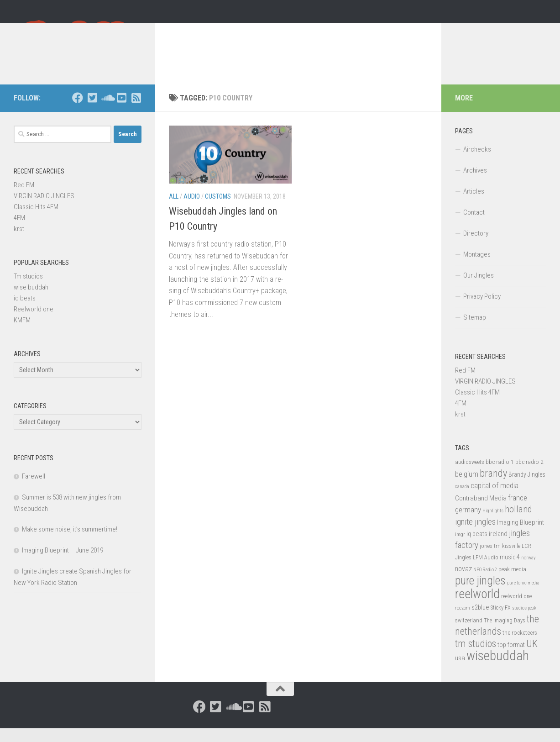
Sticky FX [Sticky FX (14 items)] (501, 621)
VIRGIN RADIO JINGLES (44, 210)
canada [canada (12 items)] (462, 500)
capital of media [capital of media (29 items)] (495, 499)
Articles (474, 205)
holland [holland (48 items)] (518, 523)
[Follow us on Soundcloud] (107, 111)
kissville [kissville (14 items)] (511, 560)
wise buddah (31, 301)
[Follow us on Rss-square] (136, 111)
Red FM (24, 199)
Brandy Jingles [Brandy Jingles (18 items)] (527, 488)
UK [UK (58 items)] (532, 657)
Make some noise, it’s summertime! (70, 543)
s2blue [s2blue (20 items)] (480, 621)
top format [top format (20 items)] (511, 658)
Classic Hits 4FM (36, 221)
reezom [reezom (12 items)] (463, 622)
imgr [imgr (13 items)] (460, 548)
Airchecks (477, 163)
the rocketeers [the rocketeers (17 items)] (520, 646)
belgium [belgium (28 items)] (467, 488)
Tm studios (28, 290)
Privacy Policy (482, 310)
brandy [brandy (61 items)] (493, 487)
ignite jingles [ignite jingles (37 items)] (475, 536)
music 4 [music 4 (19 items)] (510, 571)
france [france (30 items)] (518, 511)
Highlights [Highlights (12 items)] (493, 524)
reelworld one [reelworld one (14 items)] (516, 610)
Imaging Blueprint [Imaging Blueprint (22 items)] (521, 536)
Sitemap (475, 331)
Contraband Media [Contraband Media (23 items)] (481, 512)
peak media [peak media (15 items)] (512, 583)
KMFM (22, 334)
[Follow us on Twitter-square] (92, 111)
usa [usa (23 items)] (460, 672)
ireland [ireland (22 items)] (498, 547)
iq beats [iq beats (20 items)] (477, 547)
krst (19, 242)
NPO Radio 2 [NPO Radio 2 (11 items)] (485, 583)
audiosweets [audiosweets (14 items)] (470, 476)
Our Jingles (479, 289)
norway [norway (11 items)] (528, 571)
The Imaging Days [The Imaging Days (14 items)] (505, 634)
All (174, 210)
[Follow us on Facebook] (78, 111)
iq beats (25, 312)
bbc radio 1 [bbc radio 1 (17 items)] (500, 475)
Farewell (34, 490)
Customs (218, 210)
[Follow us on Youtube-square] (121, 111)
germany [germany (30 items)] (468, 523)
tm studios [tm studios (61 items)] (476, 657)
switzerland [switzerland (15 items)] (469, 634)
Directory (476, 247)
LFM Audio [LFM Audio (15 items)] (486, 571)
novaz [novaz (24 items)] (463, 582)
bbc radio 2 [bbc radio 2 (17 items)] (529, 475)
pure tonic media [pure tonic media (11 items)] (523, 597)
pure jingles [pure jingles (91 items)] (480, 594)
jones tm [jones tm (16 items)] (490, 560)
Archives (475, 184)
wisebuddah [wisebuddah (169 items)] (498, 669)
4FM (19, 232)
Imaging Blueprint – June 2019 (63, 564)
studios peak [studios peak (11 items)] (524, 622)
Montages (477, 268)
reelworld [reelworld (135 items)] (477, 608)
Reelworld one (34, 323)
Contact (474, 226)
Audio (192, 210)
